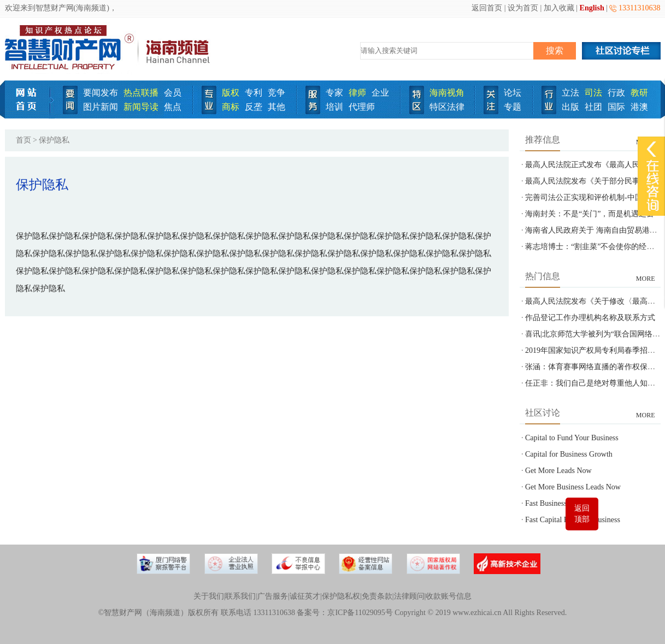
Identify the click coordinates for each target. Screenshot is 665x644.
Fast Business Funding (560, 503)
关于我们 (209, 596)
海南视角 (447, 93)
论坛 (513, 93)
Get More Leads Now (558, 471)
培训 (334, 107)
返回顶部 (582, 514)
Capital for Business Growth (569, 454)
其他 (276, 107)
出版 (570, 107)
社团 (593, 107)
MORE (646, 279)
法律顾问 (409, 596)
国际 (616, 107)
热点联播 (141, 93)
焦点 (173, 107)
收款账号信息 (449, 596)
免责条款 (377, 596)
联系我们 (240, 596)
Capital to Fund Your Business (572, 438)
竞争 (276, 93)
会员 (173, 93)
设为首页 (523, 8)
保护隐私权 (341, 596)
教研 (639, 93)
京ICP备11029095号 (360, 613)
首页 (23, 140)
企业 (380, 93)
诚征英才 (305, 596)
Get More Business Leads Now (573, 487)
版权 (231, 93)
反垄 (254, 107)
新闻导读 (141, 107)
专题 (513, 107)
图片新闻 (101, 107)
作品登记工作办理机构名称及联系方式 (590, 318)
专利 (254, 93)
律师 (357, 93)
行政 (616, 93)
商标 (231, 107)
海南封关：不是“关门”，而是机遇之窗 (590, 214)
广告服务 (273, 596)
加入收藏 (559, 8)
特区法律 (447, 107)
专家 (334, 93)
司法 (593, 93)
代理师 (362, 107)
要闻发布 (101, 93)
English (592, 8)
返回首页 (487, 8)
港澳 (639, 107)
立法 (570, 93)
